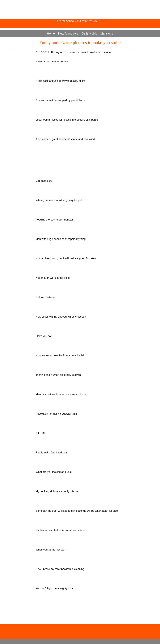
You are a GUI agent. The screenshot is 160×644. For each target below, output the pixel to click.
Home (51, 33)
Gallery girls (89, 33)
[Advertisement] (80, 10)
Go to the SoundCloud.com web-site (76, 21)
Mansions (107, 33)
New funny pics (68, 33)
